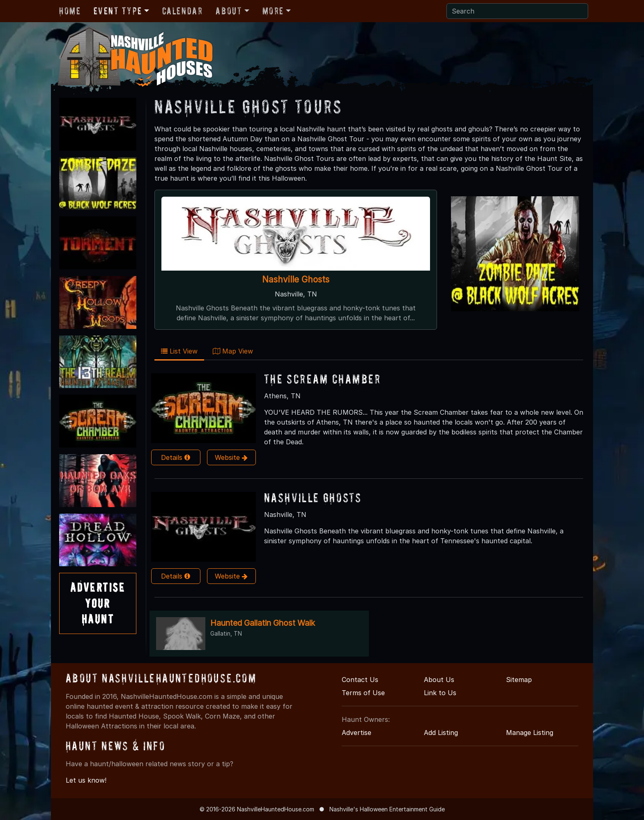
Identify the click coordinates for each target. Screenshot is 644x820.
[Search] (517, 11)
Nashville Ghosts (296, 279)
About (229, 11)
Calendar (183, 11)
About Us (439, 680)
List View (179, 351)
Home (70, 11)
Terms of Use (363, 693)
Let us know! (86, 780)
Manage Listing (530, 733)
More (273, 11)
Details (176, 457)
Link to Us (440, 693)
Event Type (118, 11)
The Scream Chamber (323, 379)
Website (231, 457)
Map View (233, 351)
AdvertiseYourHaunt (98, 603)
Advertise (356, 733)
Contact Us (360, 680)
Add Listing (441, 733)
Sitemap (519, 680)
